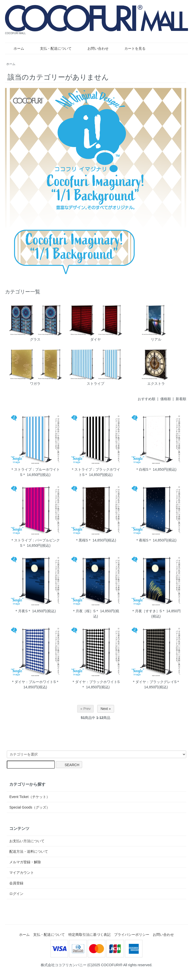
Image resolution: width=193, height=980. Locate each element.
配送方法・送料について (29, 851)
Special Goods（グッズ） (30, 807)
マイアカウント (22, 873)
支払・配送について (52, 48)
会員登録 (16, 883)
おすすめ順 (147, 399)
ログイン (16, 894)
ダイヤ (95, 322)
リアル (156, 322)
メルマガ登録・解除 (25, 862)
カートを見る (131, 48)
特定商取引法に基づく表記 (89, 935)
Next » (106, 709)
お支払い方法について (27, 841)
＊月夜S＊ (23, 611)
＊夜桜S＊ (144, 540)
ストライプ (95, 366)
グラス (35, 322)
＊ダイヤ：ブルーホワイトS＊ (35, 682)
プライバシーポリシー (132, 935)
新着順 (181, 399)
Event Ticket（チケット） (29, 797)
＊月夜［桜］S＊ (86, 611)
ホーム (15, 48)
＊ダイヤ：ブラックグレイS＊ (156, 682)
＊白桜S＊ (144, 469)
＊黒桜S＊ (83, 540)
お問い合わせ (94, 48)
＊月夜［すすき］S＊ (148, 611)
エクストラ (156, 366)
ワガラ (35, 366)
